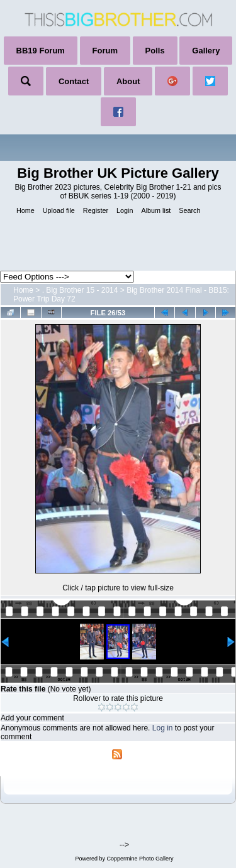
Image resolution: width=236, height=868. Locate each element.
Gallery (206, 51)
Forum (105, 51)
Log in (163, 728)
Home (23, 290)
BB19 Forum (41, 51)
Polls (155, 51)
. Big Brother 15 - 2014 (80, 290)
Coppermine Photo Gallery (140, 859)
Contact (74, 81)
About (128, 81)
